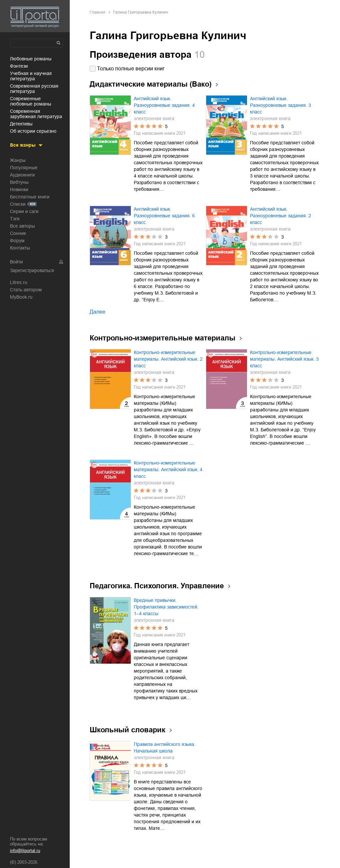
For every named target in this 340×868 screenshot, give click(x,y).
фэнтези (19, 66)
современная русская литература (34, 89)
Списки (18, 204)
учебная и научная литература (31, 76)
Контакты (20, 248)
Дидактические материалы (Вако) (151, 84)
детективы (21, 124)
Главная (97, 12)
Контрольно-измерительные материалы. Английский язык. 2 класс (168, 359)
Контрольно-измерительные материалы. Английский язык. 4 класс (168, 470)
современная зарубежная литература (36, 114)
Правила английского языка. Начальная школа (165, 748)
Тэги (15, 219)
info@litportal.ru (25, 851)
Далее (97, 312)
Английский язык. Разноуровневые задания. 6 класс (164, 216)
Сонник (18, 233)
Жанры (18, 160)
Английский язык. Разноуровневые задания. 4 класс (164, 105)
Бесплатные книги (30, 197)
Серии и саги (24, 211)
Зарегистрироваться (32, 270)
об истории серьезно (33, 131)
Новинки (19, 189)
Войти (16, 262)
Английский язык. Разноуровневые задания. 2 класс (281, 216)
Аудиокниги (22, 175)
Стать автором (26, 290)
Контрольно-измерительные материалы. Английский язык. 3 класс (284, 359)
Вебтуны (19, 182)
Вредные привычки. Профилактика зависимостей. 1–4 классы (166, 607)
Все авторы (22, 226)
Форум (17, 241)
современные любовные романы (31, 101)
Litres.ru (19, 282)
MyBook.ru (21, 297)
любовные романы (31, 59)
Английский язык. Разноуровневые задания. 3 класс (281, 105)
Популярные (24, 168)
